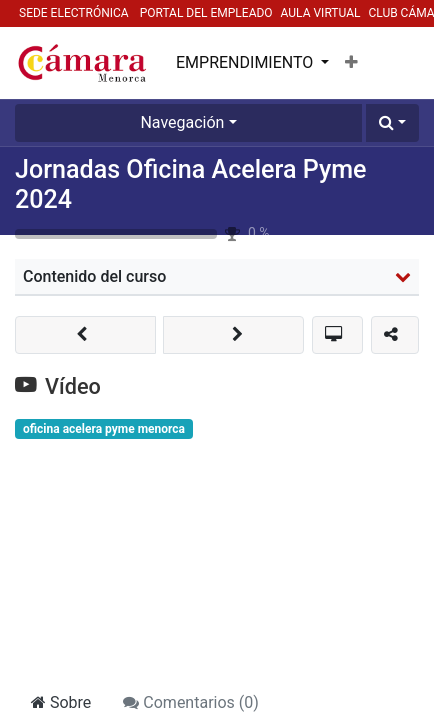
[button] (351, 63)
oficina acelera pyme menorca (104, 429)
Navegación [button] (182, 122)
